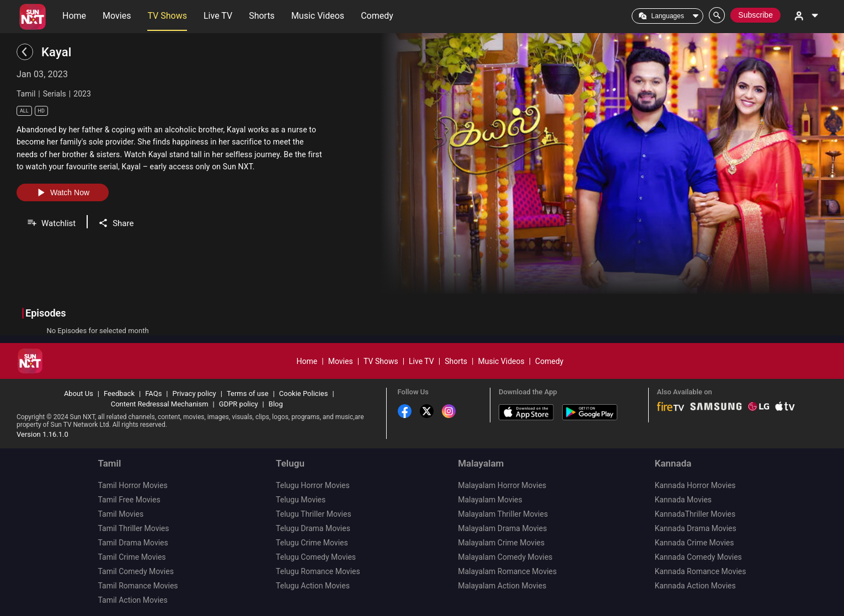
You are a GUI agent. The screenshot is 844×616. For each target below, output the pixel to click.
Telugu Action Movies (313, 586)
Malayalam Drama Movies (502, 528)
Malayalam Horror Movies (502, 485)
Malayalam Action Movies (502, 586)
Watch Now (63, 192)
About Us (79, 393)
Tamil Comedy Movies (135, 571)
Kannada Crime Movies (695, 543)
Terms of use (248, 393)
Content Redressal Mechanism (160, 404)
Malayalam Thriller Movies (503, 514)
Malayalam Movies (490, 500)
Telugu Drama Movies (313, 528)
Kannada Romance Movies (701, 571)
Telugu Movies (301, 500)
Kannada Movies (683, 500)
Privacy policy (194, 393)
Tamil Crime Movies (132, 557)
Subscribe (755, 15)
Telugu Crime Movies (312, 543)
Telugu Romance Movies (318, 571)
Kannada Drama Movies (696, 528)
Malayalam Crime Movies (501, 543)
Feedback (119, 393)
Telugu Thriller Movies (314, 514)
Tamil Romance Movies (138, 586)
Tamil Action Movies (132, 600)
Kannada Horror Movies (695, 485)
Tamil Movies (121, 514)
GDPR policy (239, 404)
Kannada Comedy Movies (698, 557)
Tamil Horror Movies (132, 485)
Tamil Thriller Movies (133, 528)
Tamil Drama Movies (133, 543)
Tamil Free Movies (129, 500)
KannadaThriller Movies (695, 514)
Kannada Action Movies (695, 586)
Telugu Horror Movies (313, 485)
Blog (276, 404)
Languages (668, 16)
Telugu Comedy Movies (316, 557)
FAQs (153, 393)
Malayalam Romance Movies (507, 571)
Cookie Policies (304, 393)
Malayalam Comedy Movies (505, 557)
